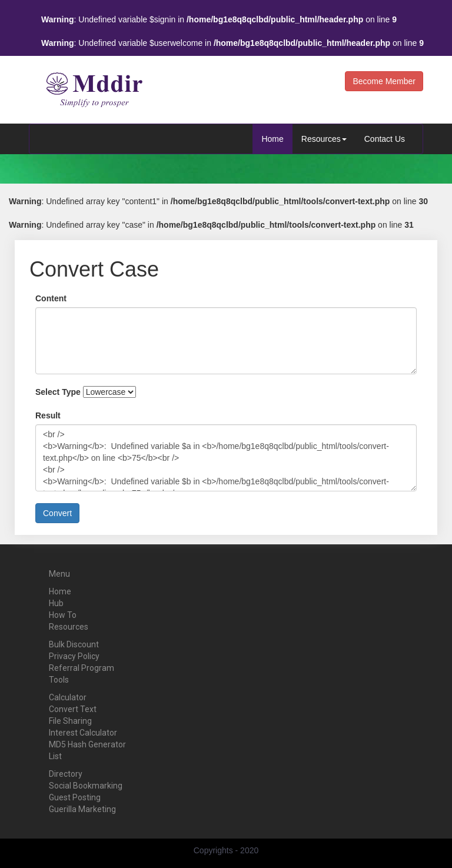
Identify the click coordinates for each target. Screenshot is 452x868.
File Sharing (70, 721)
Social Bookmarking (86, 786)
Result (48, 415)
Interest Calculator (83, 733)
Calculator (68, 697)
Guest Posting (75, 797)
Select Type (58, 392)
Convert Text (73, 709)
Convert (57, 513)
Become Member (384, 81)
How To (63, 615)
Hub (56, 603)
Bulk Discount (74, 644)
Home (272, 139)
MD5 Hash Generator (87, 744)
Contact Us (385, 139)
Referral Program (82, 668)
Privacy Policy (74, 656)
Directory (66, 774)
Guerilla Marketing (82, 809)
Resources (324, 139)
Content (51, 298)
